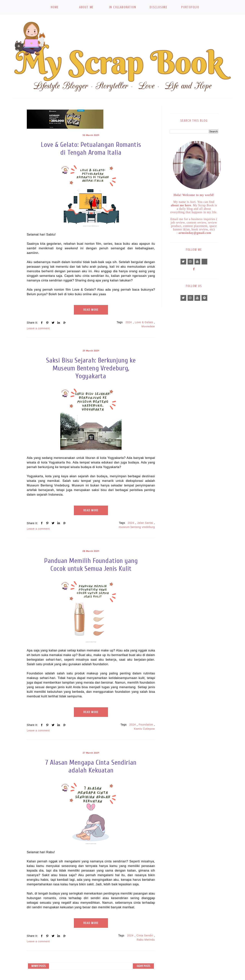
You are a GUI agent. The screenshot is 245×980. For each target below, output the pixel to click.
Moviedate (148, 326)
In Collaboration (123, 7)
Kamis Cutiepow (144, 729)
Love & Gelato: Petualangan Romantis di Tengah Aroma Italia (91, 149)
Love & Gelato (144, 322)
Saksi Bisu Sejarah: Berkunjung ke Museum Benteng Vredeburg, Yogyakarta (91, 368)
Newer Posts (39, 966)
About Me (86, 7)
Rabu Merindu (146, 940)
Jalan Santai (145, 523)
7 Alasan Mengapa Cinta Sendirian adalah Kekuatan (91, 766)
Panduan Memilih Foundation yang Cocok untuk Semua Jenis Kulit (91, 565)
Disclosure (159, 7)
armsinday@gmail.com (195, 233)
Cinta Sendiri (145, 935)
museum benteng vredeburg (137, 527)
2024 (129, 322)
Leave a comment (38, 328)
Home (55, 7)
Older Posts (143, 966)
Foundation (146, 725)
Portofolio (190, 7)
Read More (91, 310)
